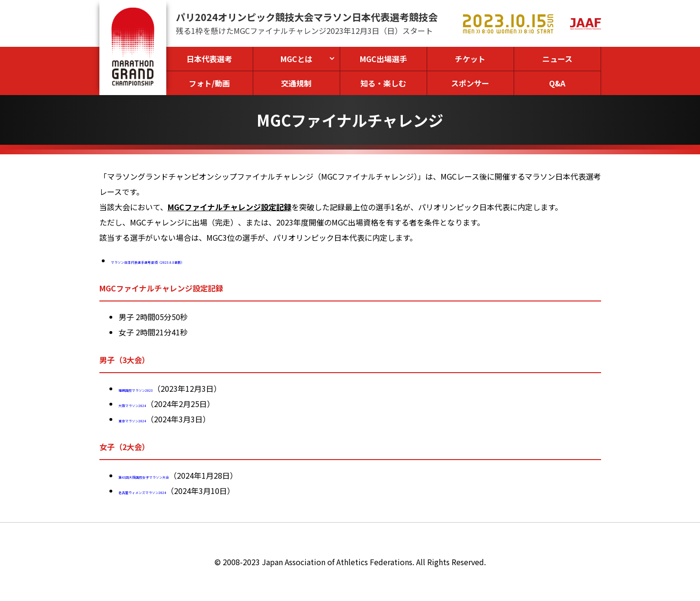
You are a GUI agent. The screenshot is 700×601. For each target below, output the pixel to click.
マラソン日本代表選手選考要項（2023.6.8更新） (194, 260)
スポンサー (470, 83)
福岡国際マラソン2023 (158, 388)
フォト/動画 (209, 83)
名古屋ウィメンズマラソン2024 (173, 491)
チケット (470, 59)
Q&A (557, 83)
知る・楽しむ (383, 83)
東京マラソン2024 (150, 419)
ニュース (557, 59)
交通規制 (296, 83)
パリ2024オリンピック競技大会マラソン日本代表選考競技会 (307, 17)
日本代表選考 (209, 59)
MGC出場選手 (383, 59)
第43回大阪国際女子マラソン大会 (176, 475)
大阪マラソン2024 (150, 404)
